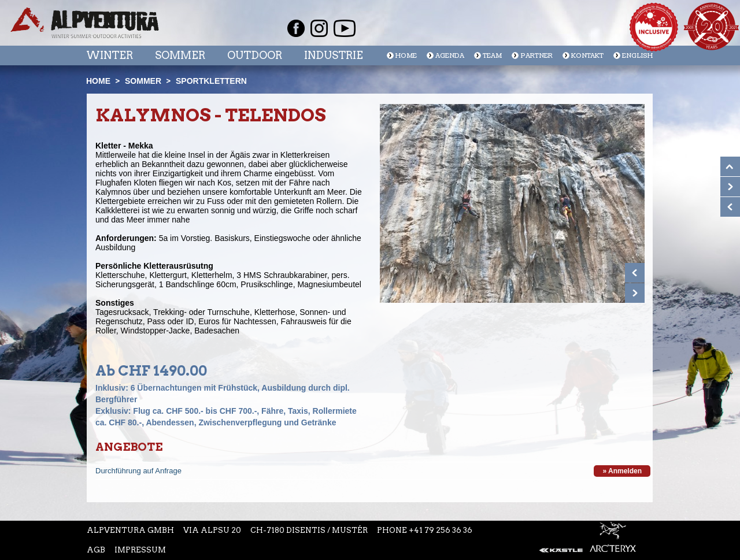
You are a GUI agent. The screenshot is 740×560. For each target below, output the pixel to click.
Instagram (319, 28)
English (637, 56)
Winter (110, 55)
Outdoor (255, 55)
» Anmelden (622, 471)
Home (406, 56)
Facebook (296, 28)
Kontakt (587, 56)
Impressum (140, 550)
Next (635, 293)
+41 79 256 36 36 (441, 530)
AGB (96, 550)
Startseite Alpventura (85, 23)
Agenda (450, 56)
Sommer (180, 55)
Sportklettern (211, 81)
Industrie (334, 55)
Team (492, 56)
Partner (536, 56)
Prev (635, 273)
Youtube (345, 28)
